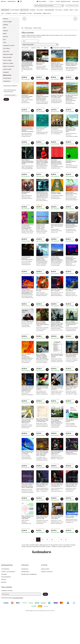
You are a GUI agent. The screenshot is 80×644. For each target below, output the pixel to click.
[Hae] (63, 6)
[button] (18, 629)
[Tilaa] (45, 626)
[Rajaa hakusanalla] (40, 57)
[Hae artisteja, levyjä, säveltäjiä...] (49, 6)
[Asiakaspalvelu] (12, 1)
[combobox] (49, 6)
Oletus (39, 60)
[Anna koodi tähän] (11, 95)
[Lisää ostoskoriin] (32, 90)
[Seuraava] (66, 551)
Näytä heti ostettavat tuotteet (62, 60)
